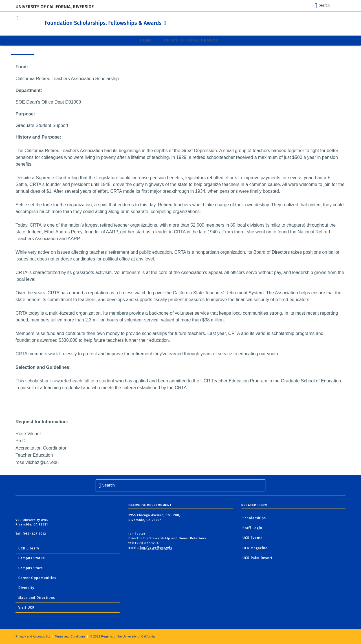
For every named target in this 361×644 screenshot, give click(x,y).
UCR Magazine (255, 548)
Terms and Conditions (70, 636)
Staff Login (253, 528)
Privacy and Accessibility (33, 636)
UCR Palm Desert (258, 558)
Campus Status (32, 558)
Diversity (26, 588)
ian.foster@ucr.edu (156, 547)
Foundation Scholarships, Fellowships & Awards (130, 22)
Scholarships (254, 518)
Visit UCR (27, 607)
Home (146, 40)
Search (324, 5)
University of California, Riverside (55, 7)
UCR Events (253, 538)
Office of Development (191, 40)
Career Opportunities (37, 578)
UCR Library (29, 548)
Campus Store (31, 568)
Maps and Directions (37, 597)
